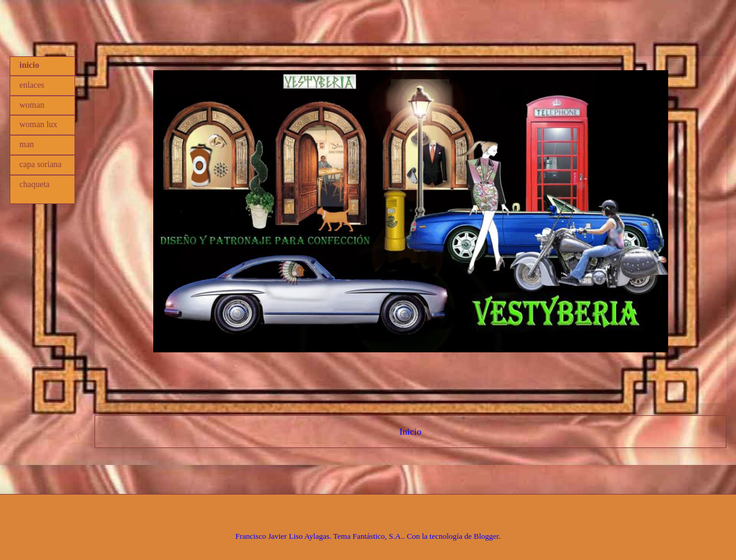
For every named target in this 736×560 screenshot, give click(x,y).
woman (32, 105)
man (27, 144)
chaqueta (35, 184)
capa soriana (41, 164)
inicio (29, 65)
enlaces (32, 85)
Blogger (486, 536)
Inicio (410, 431)
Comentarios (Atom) (433, 462)
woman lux (38, 124)
